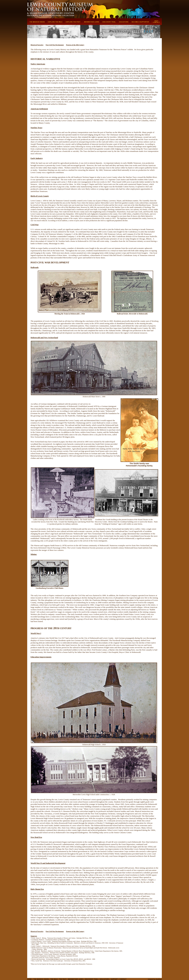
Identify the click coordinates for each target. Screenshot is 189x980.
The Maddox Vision (41, 979)
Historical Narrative (37, 45)
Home (29, 979)
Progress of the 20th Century (75, 45)
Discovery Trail (91, 979)
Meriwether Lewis (76, 979)
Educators (104, 979)
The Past (63, 979)
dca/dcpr (159, 979)
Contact (123, 979)
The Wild (54, 979)
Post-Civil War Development (55, 45)
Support (114, 979)
